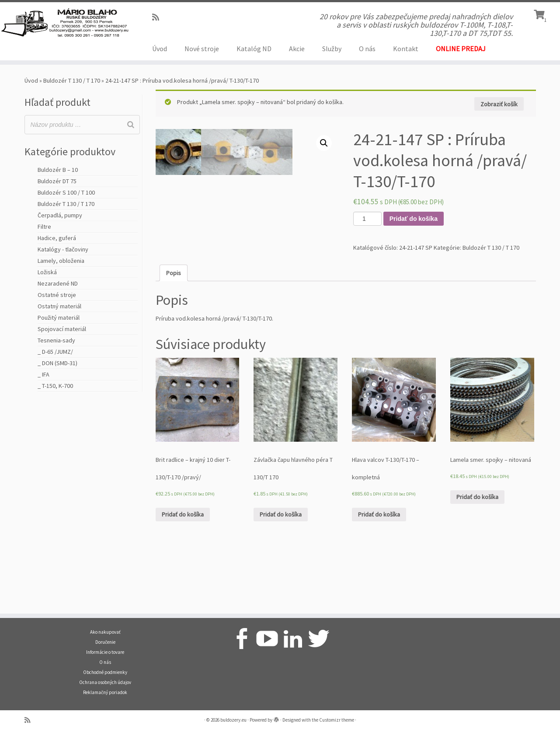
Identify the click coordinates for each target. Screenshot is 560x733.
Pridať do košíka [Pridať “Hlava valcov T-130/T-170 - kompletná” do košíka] (379, 574)
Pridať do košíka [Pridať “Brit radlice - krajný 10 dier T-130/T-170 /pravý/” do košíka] (183, 574)
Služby (332, 49)
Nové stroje (202, 49)
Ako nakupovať (105, 632)
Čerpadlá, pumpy (60, 215)
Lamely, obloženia (61, 261)
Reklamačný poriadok (105, 692)
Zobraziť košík (499, 104)
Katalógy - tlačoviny (63, 249)
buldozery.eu (233, 720)
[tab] (174, 332)
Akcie (297, 49)
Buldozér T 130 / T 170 (72, 80)
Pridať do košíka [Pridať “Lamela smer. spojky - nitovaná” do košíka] (477, 556)
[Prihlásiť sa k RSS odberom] (158, 17)
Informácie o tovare (105, 652)
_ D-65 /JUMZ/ (55, 352)
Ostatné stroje (57, 295)
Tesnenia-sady (56, 340)
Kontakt (406, 49)
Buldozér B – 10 (58, 170)
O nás (367, 49)
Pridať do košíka (414, 219)
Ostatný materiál (59, 306)
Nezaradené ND (58, 283)
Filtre (44, 227)
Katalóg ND (254, 49)
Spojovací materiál (62, 329)
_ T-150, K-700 (55, 386)
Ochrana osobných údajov (105, 682)
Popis (174, 332)
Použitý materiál (59, 318)
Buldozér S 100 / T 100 (66, 192)
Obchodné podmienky (105, 672)
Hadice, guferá (57, 238)
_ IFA (43, 374)
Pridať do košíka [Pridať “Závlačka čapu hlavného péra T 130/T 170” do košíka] (281, 574)
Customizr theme (337, 720)
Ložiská (47, 272)
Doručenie (105, 642)
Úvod (160, 49)
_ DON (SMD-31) (57, 363)
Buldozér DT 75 (57, 181)
